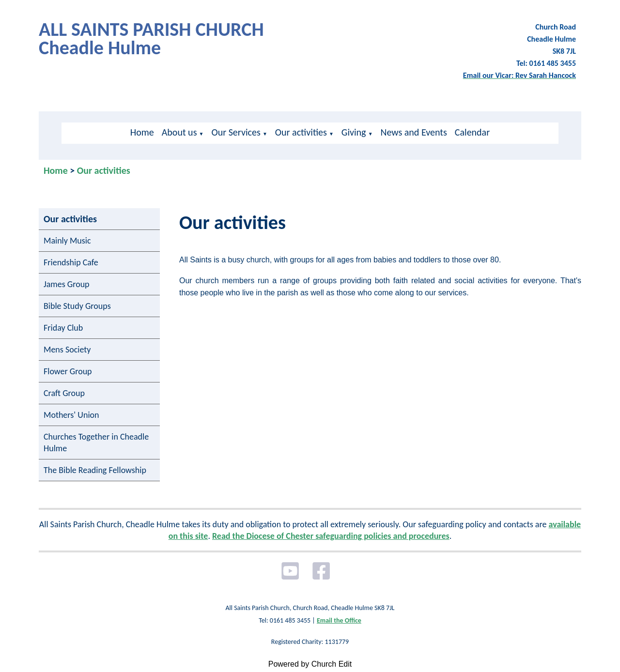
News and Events (414, 132)
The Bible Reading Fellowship (95, 470)
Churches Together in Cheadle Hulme (96, 443)
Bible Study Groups (77, 306)
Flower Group (68, 371)
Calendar (472, 132)
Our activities (301, 132)
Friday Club (63, 328)
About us (179, 132)
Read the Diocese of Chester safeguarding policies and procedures (331, 536)
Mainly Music (67, 241)
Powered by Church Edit (310, 664)
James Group (67, 284)
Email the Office (339, 620)
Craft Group (64, 393)
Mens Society (67, 350)
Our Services (236, 132)
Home (142, 132)
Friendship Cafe (71, 262)
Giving (354, 132)
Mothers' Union (71, 415)
